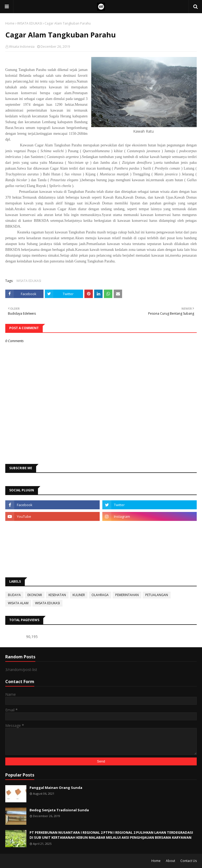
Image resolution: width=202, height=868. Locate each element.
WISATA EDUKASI (30, 23)
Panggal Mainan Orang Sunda (56, 788)
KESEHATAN (57, 595)
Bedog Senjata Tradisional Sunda (59, 810)
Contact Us (189, 861)
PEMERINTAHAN (127, 595)
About (170, 861)
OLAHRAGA (100, 595)
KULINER (79, 595)
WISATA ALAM (18, 603)
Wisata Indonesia (22, 47)
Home (10, 23)
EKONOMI (35, 595)
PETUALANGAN (157, 595)
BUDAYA (14, 595)
